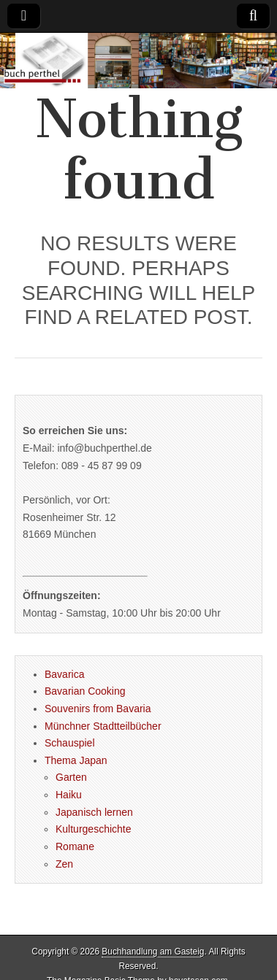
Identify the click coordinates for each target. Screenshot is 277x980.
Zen (64, 864)
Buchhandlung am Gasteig (153, 952)
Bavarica (64, 674)
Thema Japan (76, 760)
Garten (71, 777)
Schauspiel (70, 743)
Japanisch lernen (94, 812)
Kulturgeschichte (94, 829)
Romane (75, 846)
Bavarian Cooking (85, 691)
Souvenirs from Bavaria (98, 709)
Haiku (69, 795)
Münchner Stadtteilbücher (103, 726)
